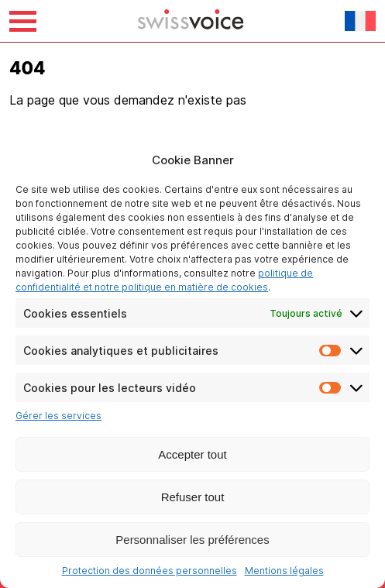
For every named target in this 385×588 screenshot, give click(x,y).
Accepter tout (192, 454)
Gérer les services (58, 416)
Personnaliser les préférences (192, 540)
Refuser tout (193, 497)
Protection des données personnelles (150, 571)
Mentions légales (284, 571)
